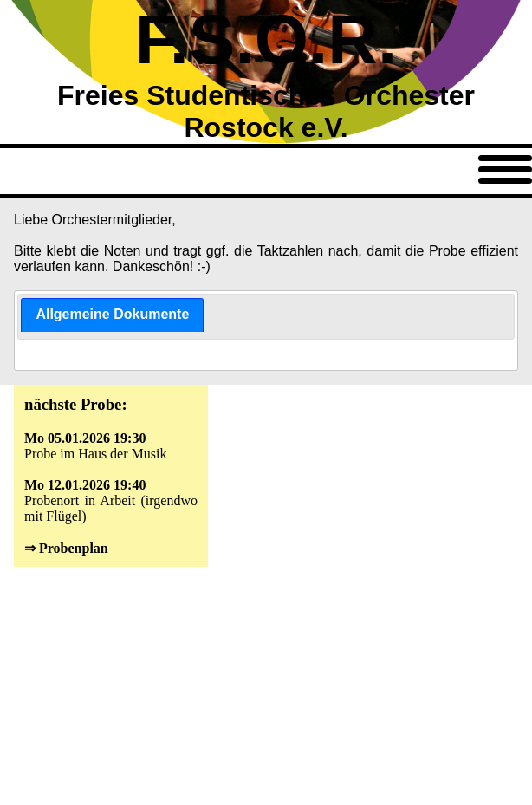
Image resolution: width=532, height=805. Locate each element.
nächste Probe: (76, 404)
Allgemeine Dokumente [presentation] (112, 314)
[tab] (112, 315)
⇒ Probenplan (66, 548)
